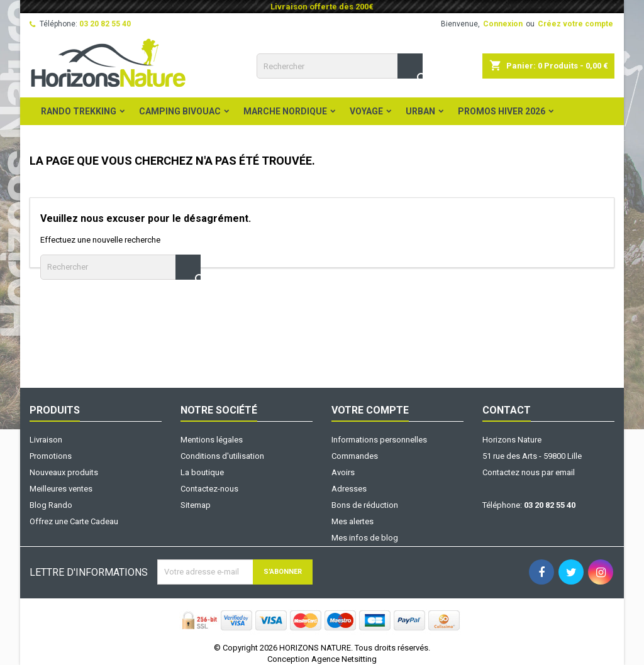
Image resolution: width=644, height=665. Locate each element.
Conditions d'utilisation (222, 456)
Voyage (366, 111)
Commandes (355, 456)
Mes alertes (353, 521)
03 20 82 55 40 (105, 24)
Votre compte (370, 410)
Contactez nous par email (529, 472)
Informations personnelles (379, 440)
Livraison (46, 440)
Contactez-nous (209, 489)
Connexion (503, 24)
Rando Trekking (79, 111)
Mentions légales (212, 440)
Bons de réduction (365, 505)
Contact (507, 410)
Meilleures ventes (61, 489)
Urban (420, 111)
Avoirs (343, 472)
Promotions (51, 456)
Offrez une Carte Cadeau (74, 521)
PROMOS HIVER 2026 (502, 111)
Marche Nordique (285, 111)
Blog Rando (51, 505)
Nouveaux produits (64, 472)
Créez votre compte (575, 24)
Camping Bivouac (180, 111)
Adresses (349, 489)
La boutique (202, 472)
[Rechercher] (340, 66)
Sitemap (196, 505)
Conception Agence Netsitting (322, 659)
